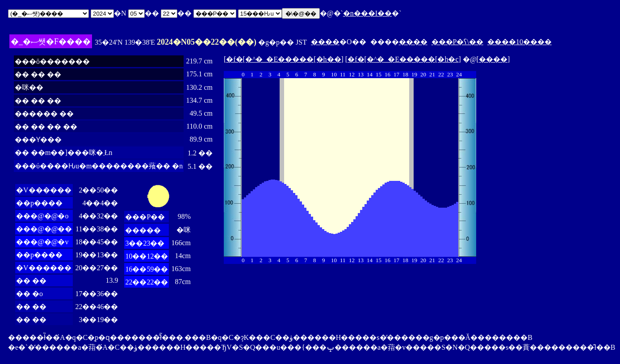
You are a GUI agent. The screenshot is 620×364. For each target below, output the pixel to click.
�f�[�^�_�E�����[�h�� (283, 59)
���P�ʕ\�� (457, 42)
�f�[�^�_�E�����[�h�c (403, 59)
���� (325, 42)
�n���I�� (367, 13)
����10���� (519, 42)
